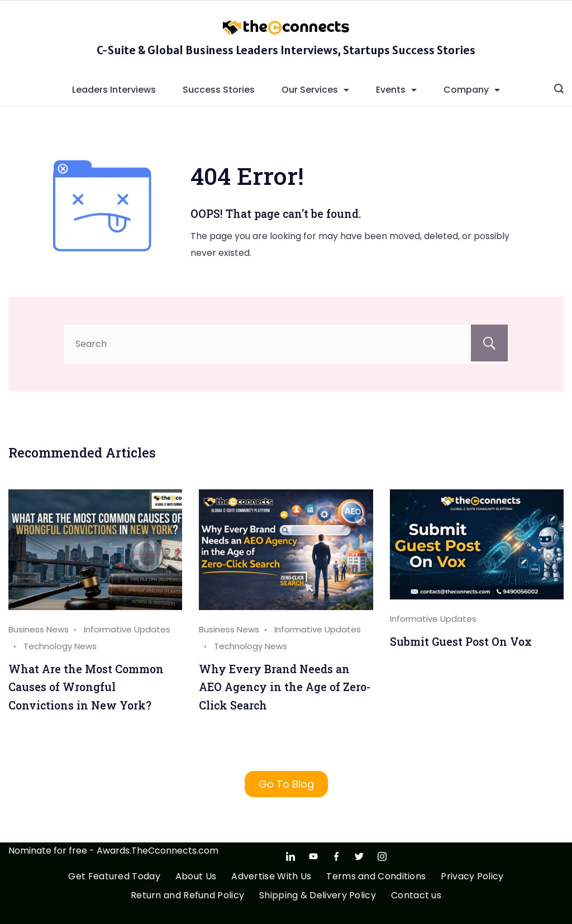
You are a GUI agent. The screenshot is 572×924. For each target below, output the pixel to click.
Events (396, 90)
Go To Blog (286, 784)
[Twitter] (359, 856)
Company (472, 90)
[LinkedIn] (290, 856)
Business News (39, 629)
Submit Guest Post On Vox (461, 642)
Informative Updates (433, 619)
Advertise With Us (271, 877)
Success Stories (219, 90)
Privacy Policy (472, 877)
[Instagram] (382, 856)
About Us (196, 877)
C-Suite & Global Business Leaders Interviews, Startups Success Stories (286, 50)
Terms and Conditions (376, 877)
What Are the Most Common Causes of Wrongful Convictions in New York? (86, 687)
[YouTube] (313, 856)
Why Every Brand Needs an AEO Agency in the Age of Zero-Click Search (285, 687)
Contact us (416, 896)
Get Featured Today (114, 877)
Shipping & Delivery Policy (318, 896)
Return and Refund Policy (187, 896)
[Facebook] (336, 856)
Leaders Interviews (114, 90)
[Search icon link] (559, 90)
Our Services (315, 90)
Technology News (60, 646)
